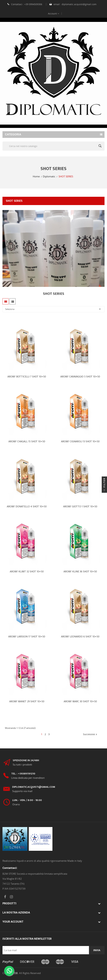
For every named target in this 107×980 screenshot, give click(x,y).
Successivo (90, 734)
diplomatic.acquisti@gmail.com (79, 4)
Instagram (11, 897)
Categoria (13, 134)
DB (16, 973)
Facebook (5, 897)
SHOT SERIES (14, 201)
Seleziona (53, 309)
